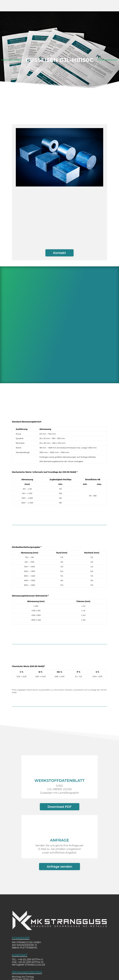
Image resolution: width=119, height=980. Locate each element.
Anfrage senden (59, 867)
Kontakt (59, 253)
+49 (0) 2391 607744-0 (30, 959)
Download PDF (60, 807)
